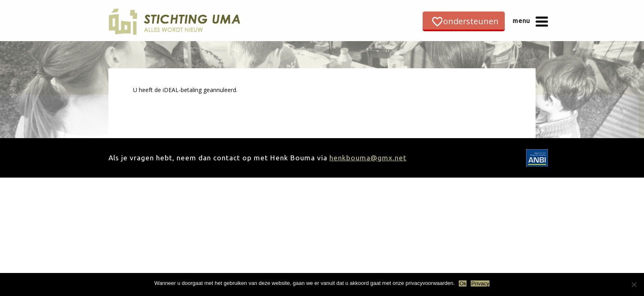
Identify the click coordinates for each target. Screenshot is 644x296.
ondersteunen (471, 21)
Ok (463, 283)
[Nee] (634, 284)
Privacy (480, 283)
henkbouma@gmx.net (368, 158)
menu (521, 21)
